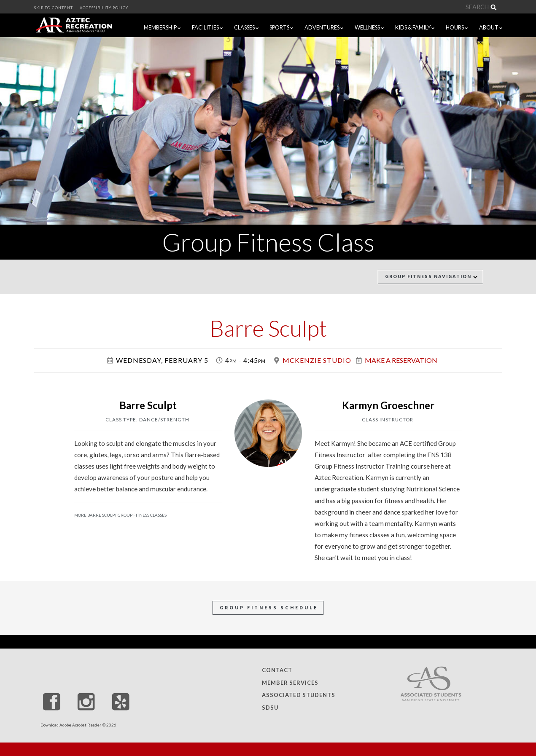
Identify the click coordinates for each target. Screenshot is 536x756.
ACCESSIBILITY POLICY (104, 8)
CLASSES (246, 27)
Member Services (290, 683)
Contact (277, 670)
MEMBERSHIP (162, 27)
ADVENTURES (324, 27)
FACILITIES (207, 27)
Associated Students (299, 695)
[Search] (430, 7)
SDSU (270, 708)
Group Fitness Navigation (431, 276)
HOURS (457, 27)
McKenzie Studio (317, 360)
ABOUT (493, 27)
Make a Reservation (401, 360)
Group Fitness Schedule (269, 608)
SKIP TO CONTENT (54, 8)
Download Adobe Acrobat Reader (71, 725)
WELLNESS (369, 27)
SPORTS (281, 27)
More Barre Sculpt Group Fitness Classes (120, 515)
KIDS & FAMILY (415, 27)
